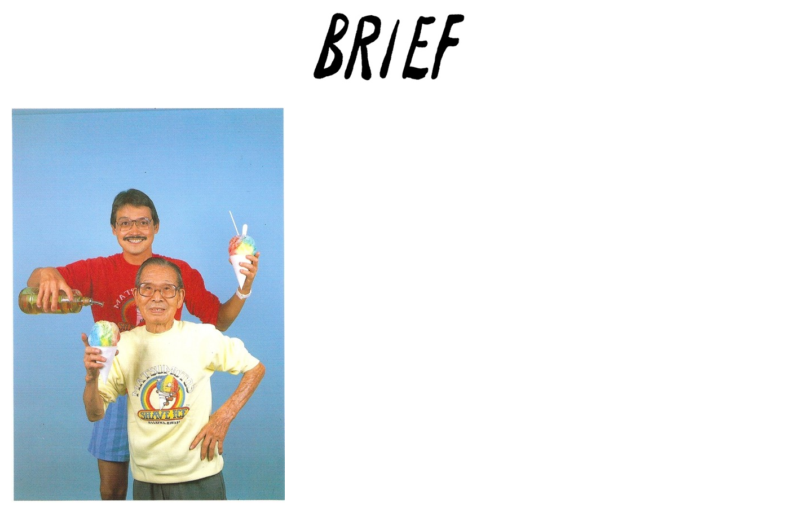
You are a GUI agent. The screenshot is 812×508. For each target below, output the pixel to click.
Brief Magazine (406, 54)
